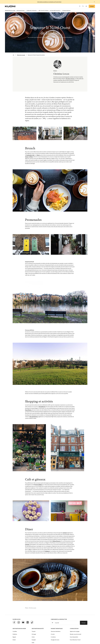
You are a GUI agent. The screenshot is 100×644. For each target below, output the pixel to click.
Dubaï (14, 601)
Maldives (15, 596)
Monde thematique (57, 590)
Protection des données (27, 618)
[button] (83, 6)
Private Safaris (66, 637)
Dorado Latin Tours (35, 635)
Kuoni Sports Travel (22, 637)
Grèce (33, 598)
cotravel (27, 635)
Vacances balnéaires (56, 593)
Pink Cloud (73, 637)
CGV (45, 618)
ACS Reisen (15, 635)
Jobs (19, 618)
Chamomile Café (30, 117)
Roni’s (38, 117)
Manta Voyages (40, 637)
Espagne (34, 601)
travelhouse (22, 639)
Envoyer (84, 584)
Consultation (74, 590)
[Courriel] (67, 584)
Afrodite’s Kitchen (70, 40)
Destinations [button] (20, 11)
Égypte (14, 598)
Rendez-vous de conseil (76, 596)
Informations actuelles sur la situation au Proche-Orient (49, 2)
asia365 (21, 635)
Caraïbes (15, 593)
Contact (92, 6)
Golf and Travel (44, 635)
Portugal (34, 596)
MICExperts (48, 637)
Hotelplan (60, 635)
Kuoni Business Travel (75, 601)
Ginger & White (29, 118)
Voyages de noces (55, 601)
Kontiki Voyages (68, 635)
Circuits (53, 596)
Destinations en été (38, 590)
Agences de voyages (75, 593)
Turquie (34, 593)
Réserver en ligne (10, 11)
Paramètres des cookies (53, 618)
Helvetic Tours (53, 635)
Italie (33, 604)
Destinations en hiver (19, 590)
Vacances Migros (57, 637)
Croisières (53, 598)
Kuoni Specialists (74, 598)
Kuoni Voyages (77, 635)
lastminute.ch (32, 637)
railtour (79, 637)
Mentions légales (38, 618)
